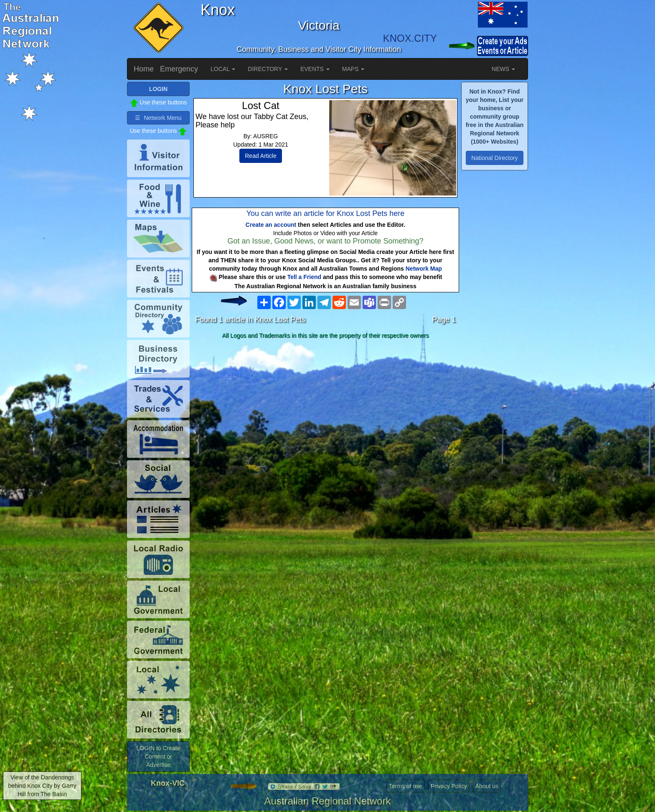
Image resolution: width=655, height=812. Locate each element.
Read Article (260, 156)
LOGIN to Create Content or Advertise (158, 756)
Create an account (271, 225)
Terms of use (406, 786)
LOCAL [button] (223, 69)
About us (487, 786)
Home (144, 69)
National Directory (494, 158)
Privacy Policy (449, 786)
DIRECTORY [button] (268, 69)
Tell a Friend (304, 277)
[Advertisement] (325, 408)
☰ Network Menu (158, 118)
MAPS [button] (353, 69)
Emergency (179, 69)
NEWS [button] (503, 69)
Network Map (424, 269)
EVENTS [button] (315, 69)
